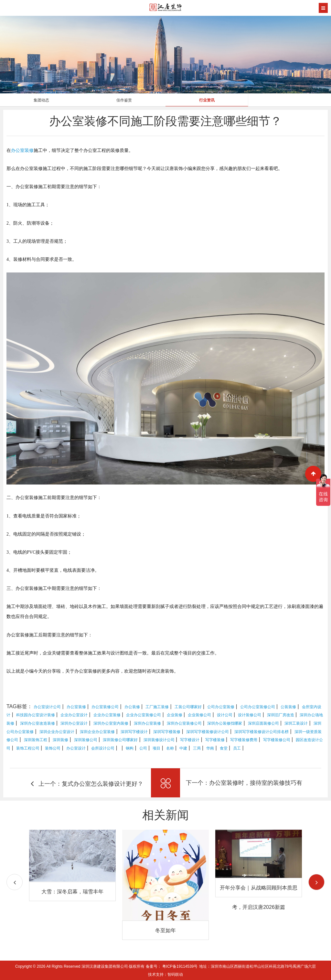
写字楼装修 (215, 740)
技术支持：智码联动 (165, 975)
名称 (170, 748)
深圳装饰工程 (36, 740)
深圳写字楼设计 (134, 732)
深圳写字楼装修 (167, 732)
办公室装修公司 (105, 707)
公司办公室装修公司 (258, 707)
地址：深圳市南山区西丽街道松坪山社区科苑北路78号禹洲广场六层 (257, 966)
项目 (156, 748)
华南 (210, 748)
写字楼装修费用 (244, 740)
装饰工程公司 (28, 748)
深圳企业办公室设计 (57, 732)
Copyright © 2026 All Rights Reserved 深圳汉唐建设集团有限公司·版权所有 (80, 966)
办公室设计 (76, 748)
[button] (316, 882)
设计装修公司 (250, 715)
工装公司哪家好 (188, 707)
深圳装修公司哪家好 (120, 740)
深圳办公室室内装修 (111, 723)
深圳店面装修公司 (263, 723)
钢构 (130, 748)
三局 (197, 748)
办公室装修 (22, 150)
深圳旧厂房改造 (281, 715)
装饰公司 (53, 748)
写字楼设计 (190, 740)
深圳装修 (60, 740)
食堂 (224, 748)
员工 (237, 748)
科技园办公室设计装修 (36, 715)
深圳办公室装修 (147, 723)
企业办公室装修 (107, 715)
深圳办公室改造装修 (37, 723)
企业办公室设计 (74, 715)
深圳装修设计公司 (159, 740)
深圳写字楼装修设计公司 (208, 732)
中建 (183, 748)
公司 (143, 748)
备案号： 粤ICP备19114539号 (172, 966)
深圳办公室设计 (74, 723)
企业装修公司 (199, 715)
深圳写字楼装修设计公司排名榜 (262, 732)
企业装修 (175, 715)
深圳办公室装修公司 (184, 723)
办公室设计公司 (47, 707)
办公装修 (132, 707)
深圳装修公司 (86, 740)
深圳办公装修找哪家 (225, 723)
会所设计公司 (103, 748)
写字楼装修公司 (277, 740)
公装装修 (288, 707)
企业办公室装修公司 (144, 715)
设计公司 (225, 715)
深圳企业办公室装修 (97, 732)
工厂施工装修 (157, 707)
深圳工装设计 (296, 723)
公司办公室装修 (221, 707)
